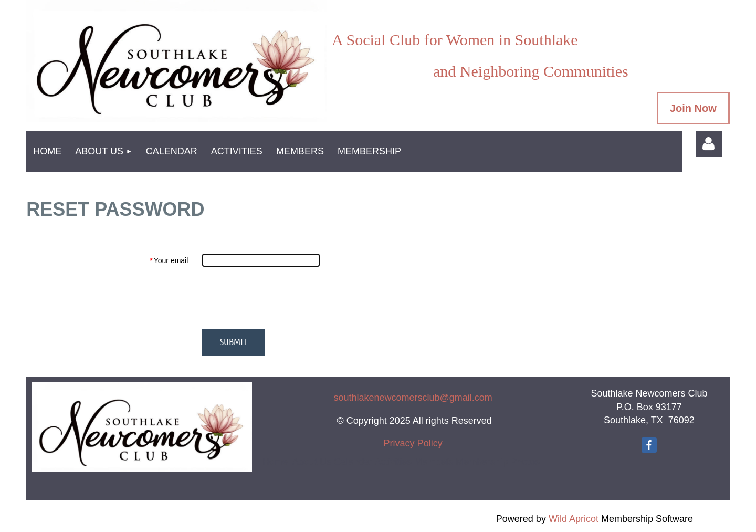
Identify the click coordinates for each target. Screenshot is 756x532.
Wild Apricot (574, 519)
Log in (709, 144)
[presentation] (282, 298)
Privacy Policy (413, 443)
